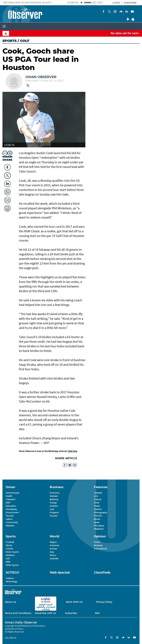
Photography (101, 512)
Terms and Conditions (18, 613)
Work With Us (74, 602)
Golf (8, 558)
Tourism (10, 516)
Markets (54, 496)
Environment (12, 512)
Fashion (98, 509)
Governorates (12, 493)
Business (98, 545)
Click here (72, 451)
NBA (8, 562)
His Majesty (11, 509)
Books (97, 519)
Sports (10, 41)
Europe (53, 549)
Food (97, 503)
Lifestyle (98, 493)
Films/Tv (98, 516)
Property (54, 512)
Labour (9, 519)
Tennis (9, 545)
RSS (97, 613)
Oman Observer (41, 77)
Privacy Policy (104, 602)
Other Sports (12, 565)
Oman (97, 542)
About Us (10, 602)
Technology (11, 581)
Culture (98, 499)
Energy (53, 503)
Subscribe (71, 613)
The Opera (99, 526)
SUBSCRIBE (130, 3)
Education (11, 506)
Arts (96, 496)
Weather (10, 526)
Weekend (99, 529)
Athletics (10, 555)
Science (10, 578)
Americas (54, 545)
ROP (8, 503)
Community (12, 522)
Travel (97, 506)
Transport (11, 499)
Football (10, 542)
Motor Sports (12, 552)
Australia (54, 558)
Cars (52, 509)
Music (97, 522)
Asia (52, 552)
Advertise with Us (45, 613)
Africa (53, 555)
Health (9, 496)
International (100, 549)
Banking (54, 499)
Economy (55, 493)
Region (53, 542)
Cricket (9, 549)
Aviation (54, 506)
